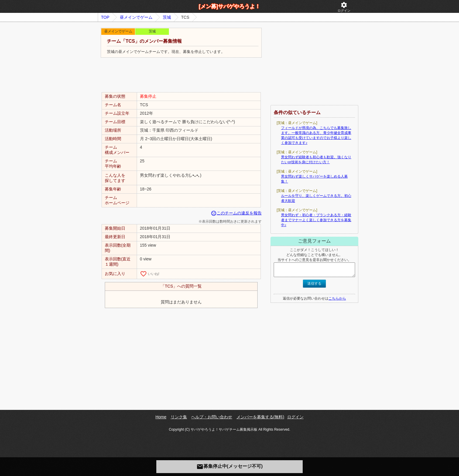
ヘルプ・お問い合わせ (212, 417)
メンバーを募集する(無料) (260, 417)
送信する (314, 283)
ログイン (344, 7)
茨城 (167, 17)
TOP (105, 17)
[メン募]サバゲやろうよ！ (229, 6)
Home (161, 417)
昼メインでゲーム (136, 17)
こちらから (337, 298)
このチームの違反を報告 (236, 213)
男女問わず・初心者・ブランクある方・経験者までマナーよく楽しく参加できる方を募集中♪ (316, 220)
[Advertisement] (181, 75)
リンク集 (179, 417)
